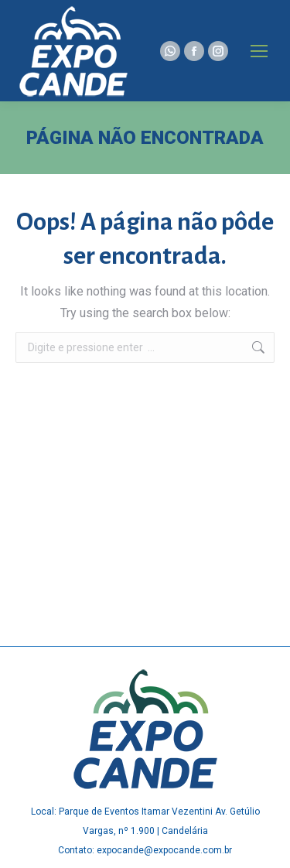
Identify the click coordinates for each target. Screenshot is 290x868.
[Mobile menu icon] (259, 51)
